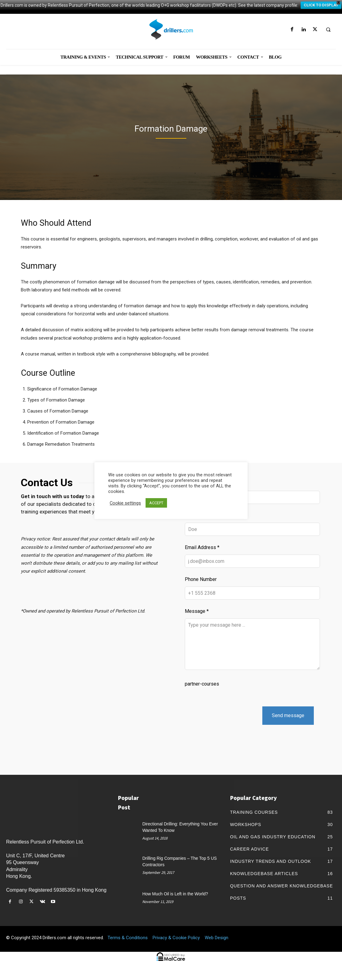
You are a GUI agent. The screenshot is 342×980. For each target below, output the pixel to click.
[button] (328, 30)
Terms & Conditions (128, 944)
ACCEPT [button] (156, 503)
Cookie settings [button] (125, 503)
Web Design (217, 944)
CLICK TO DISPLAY (321, 5)
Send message (288, 722)
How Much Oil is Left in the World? (175, 901)
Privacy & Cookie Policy (176, 944)
